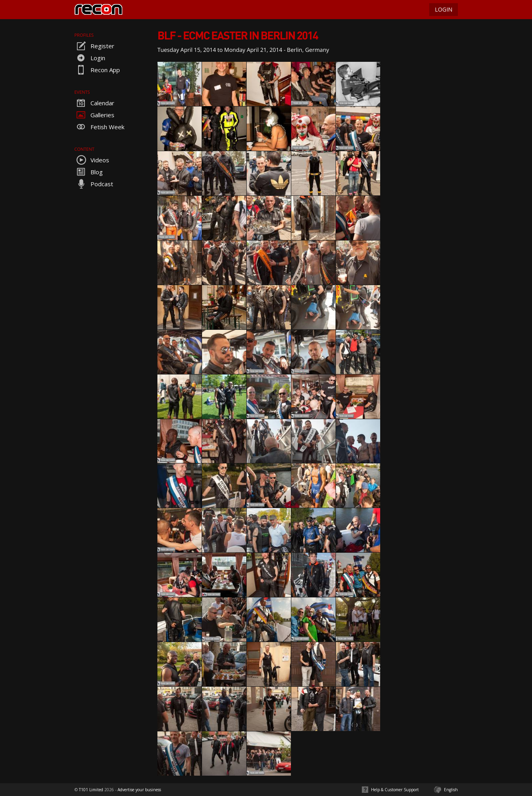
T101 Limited (91, 790)
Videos (92, 160)
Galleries (94, 115)
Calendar (94, 103)
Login (90, 58)
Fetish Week (99, 127)
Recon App (97, 70)
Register (94, 46)
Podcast (94, 184)
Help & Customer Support (395, 790)
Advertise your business (139, 790)
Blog (89, 172)
